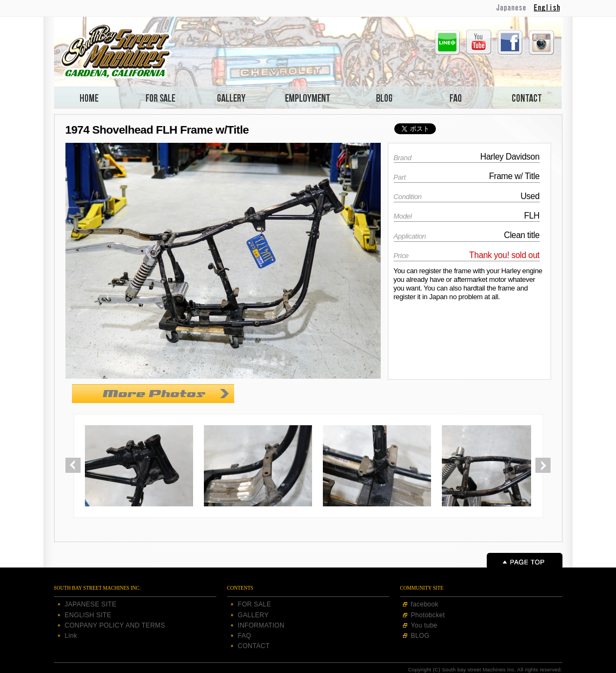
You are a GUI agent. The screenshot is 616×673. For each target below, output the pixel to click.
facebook (425, 604)
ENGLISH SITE (88, 615)
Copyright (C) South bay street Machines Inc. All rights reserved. (485, 669)
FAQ (245, 636)
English (548, 8)
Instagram (541, 42)
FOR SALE (255, 604)
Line (447, 42)
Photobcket (428, 615)
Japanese (512, 8)
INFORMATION (261, 625)
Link (71, 636)
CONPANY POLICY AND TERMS (115, 625)
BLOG (420, 636)
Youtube (479, 42)
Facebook (510, 42)
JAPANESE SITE (91, 604)
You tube (424, 625)
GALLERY (253, 615)
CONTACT (254, 646)
